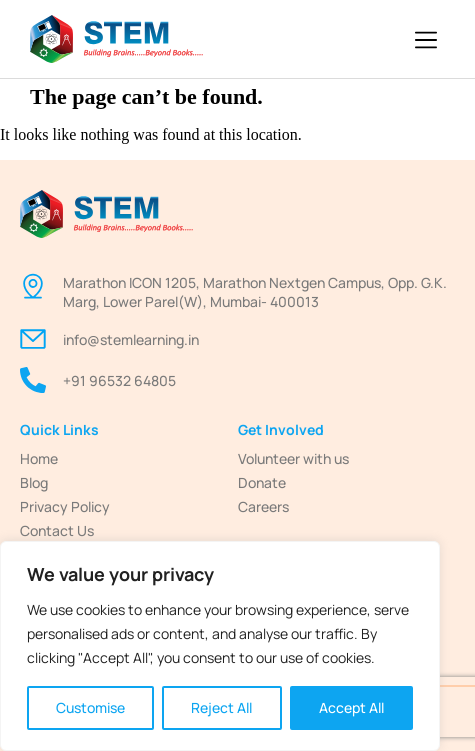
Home (39, 458)
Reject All (221, 707)
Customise (90, 707)
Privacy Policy (65, 506)
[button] (426, 41)
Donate (262, 482)
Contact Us (57, 530)
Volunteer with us (293, 458)
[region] (220, 646)
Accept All (351, 707)
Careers (263, 506)
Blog (34, 482)
